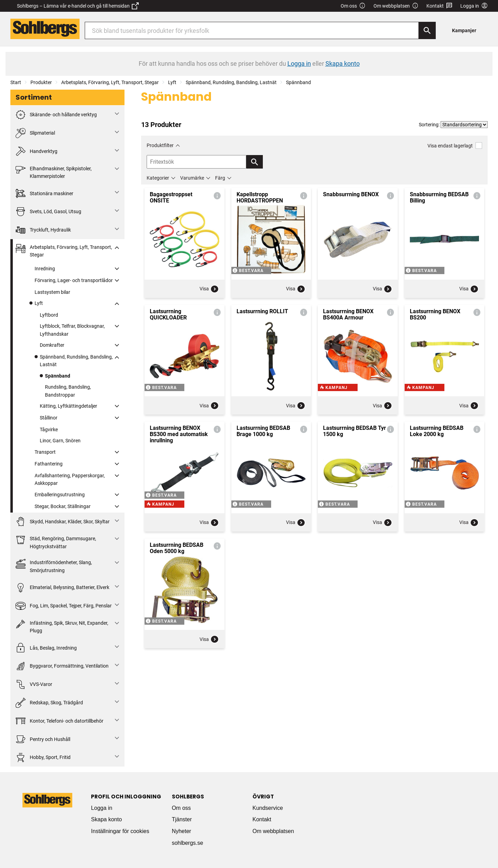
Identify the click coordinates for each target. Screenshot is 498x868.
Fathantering (49, 464)
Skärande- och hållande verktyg (56, 115)
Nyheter (182, 831)
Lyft (172, 82)
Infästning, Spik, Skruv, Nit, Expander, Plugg (62, 626)
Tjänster (182, 819)
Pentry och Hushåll (43, 739)
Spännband (298, 82)
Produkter (41, 82)
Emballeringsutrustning (60, 495)
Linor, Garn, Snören (60, 441)
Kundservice (268, 808)
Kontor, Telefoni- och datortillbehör (59, 721)
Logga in (102, 808)
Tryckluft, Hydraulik (43, 230)
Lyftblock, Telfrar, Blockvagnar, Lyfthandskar (72, 330)
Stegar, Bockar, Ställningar (63, 506)
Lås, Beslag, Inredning (46, 648)
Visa (209, 289)
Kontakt (439, 6)
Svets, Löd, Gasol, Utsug (48, 212)
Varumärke (192, 178)
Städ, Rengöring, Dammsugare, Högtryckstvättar (56, 542)
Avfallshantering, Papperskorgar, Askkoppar (70, 479)
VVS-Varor (34, 684)
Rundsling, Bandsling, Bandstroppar (68, 391)
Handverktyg (36, 151)
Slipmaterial (35, 133)
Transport (45, 452)
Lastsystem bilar (52, 292)
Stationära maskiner (44, 193)
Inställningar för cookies (120, 831)
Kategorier (158, 178)
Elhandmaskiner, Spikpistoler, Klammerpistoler (54, 172)
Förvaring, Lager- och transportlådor (74, 280)
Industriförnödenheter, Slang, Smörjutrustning (54, 566)
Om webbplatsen (396, 6)
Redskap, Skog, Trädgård (49, 703)
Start (16, 82)
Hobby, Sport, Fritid (43, 757)
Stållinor (49, 418)
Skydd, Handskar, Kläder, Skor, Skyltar (63, 522)
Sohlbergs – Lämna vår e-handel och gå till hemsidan (78, 6)
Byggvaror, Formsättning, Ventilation (62, 666)
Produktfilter (160, 145)
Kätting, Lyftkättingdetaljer (68, 406)
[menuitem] (466, 30)
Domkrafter (52, 345)
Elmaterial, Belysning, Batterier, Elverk (62, 587)
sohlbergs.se (188, 843)
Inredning (45, 269)
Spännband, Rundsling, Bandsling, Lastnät (231, 82)
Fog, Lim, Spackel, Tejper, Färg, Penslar (64, 606)
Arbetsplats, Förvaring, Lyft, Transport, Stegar (110, 82)
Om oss (353, 6)
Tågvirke (49, 430)
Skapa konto (106, 819)
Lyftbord (49, 315)
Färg (220, 178)
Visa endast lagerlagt (455, 146)
